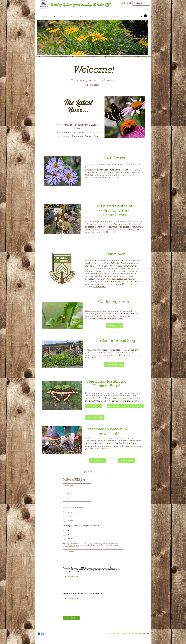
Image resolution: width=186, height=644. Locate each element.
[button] (144, 16)
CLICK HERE (109, 232)
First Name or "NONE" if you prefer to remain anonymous (74, 480)
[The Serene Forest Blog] (114, 365)
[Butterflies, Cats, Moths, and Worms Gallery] (125, 406)
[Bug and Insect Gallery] (95, 417)
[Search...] (141, 3)
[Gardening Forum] (114, 326)
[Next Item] (144, 37)
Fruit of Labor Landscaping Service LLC (80, 5)
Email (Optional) (69, 494)
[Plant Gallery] (93, 406)
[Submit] (72, 618)
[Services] (98, 461)
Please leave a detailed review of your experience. (82, 594)
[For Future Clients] (127, 461)
